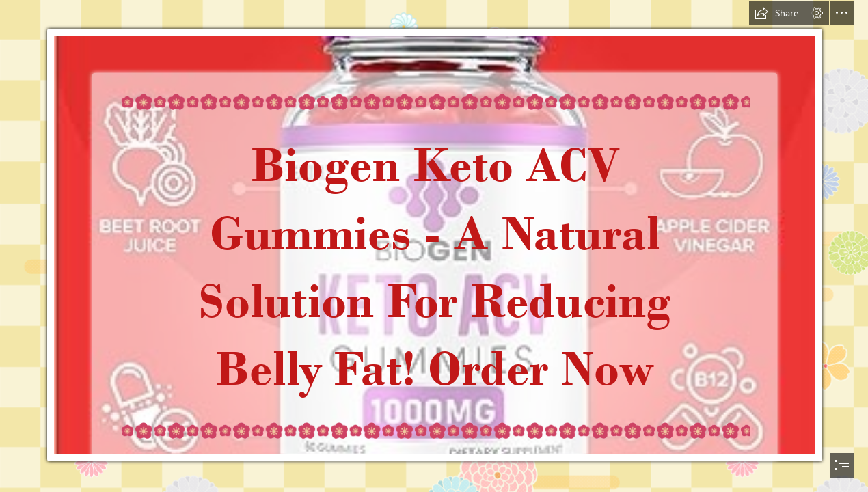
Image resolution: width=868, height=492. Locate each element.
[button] (776, 13)
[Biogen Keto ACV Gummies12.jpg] (434, 244)
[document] (434, 246)
